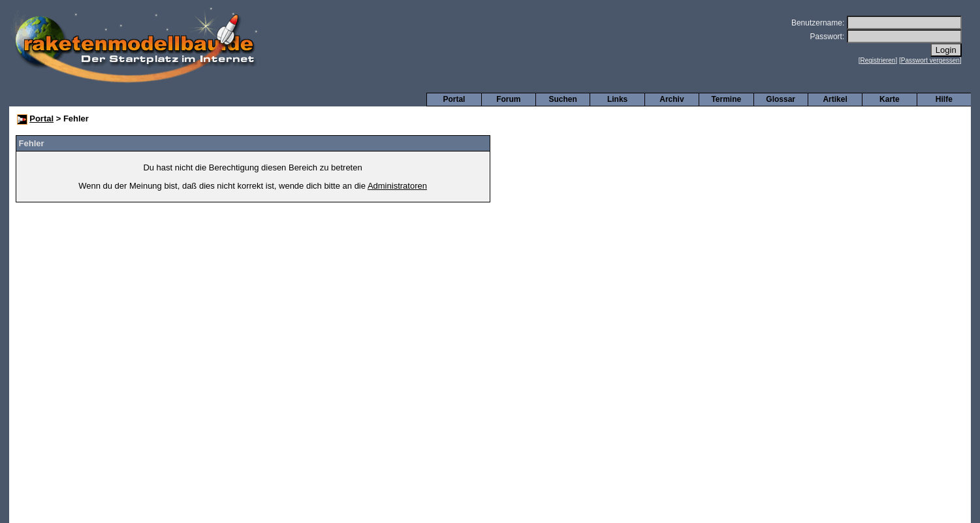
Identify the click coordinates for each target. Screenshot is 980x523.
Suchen (563, 99)
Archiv (672, 99)
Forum (508, 99)
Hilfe (944, 99)
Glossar (781, 99)
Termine (726, 99)
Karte (890, 99)
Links (617, 99)
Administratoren (397, 186)
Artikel (835, 99)
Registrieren (878, 60)
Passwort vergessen (930, 60)
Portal (454, 99)
